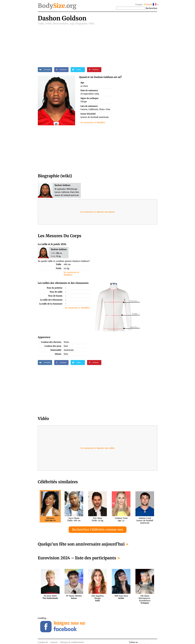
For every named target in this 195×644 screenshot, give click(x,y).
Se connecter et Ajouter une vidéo (97, 448)
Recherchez (151, 8)
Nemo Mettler (74, 597)
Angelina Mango (97, 597)
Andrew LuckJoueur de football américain (145, 519)
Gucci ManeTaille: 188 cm (74, 519)
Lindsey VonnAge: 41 (121, 519)
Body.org (57, 6)
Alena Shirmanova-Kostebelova (145, 597)
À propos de (43, 642)
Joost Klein (50, 597)
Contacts (54, 642)
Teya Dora (121, 597)
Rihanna (50, 519)
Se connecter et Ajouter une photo (98, 212)
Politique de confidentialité (72, 642)
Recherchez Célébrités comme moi (98, 530)
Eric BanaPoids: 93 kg (97, 519)
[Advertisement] (97, 44)
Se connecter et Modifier (93, 122)
